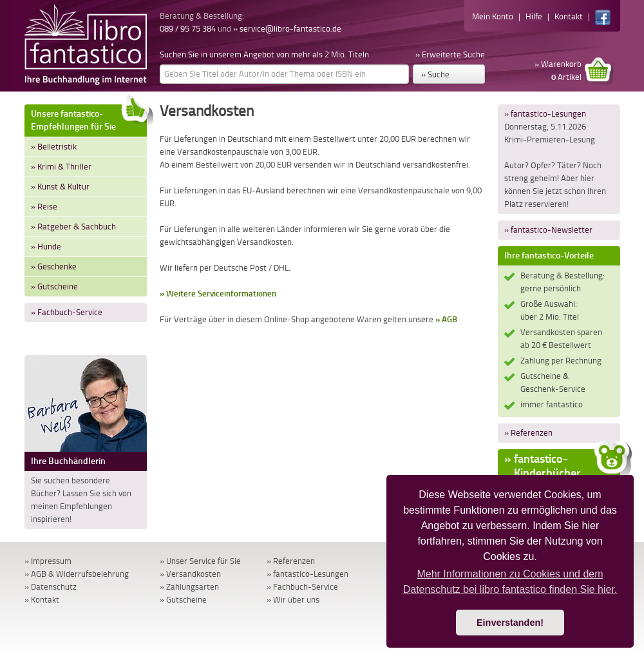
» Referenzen (528, 433)
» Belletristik (54, 147)
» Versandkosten (190, 574)
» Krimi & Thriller (61, 167)
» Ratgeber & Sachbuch (73, 227)
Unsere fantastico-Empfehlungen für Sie (89, 118)
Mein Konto (493, 16)
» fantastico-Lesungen (545, 114)
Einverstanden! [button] (510, 623)
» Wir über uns (293, 600)
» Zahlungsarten (189, 587)
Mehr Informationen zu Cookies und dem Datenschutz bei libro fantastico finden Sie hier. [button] (510, 582)
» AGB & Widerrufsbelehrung (77, 574)
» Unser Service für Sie (200, 561)
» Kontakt (42, 600)
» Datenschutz (51, 587)
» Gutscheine (54, 286)
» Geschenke (54, 266)
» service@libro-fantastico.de (287, 29)
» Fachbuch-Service (67, 312)
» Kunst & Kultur (60, 187)
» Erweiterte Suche (450, 54)
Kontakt (569, 16)
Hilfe (534, 16)
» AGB (446, 319)
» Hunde (46, 247)
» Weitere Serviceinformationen (218, 294)
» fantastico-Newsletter (548, 230)
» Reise (44, 207)
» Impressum (48, 561)
